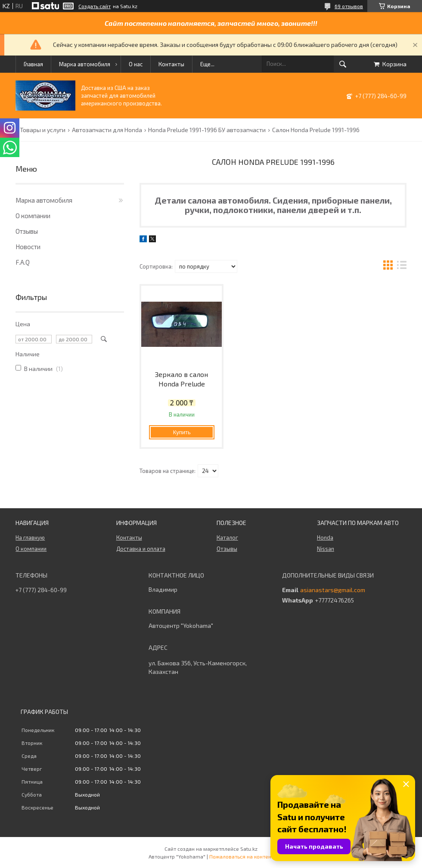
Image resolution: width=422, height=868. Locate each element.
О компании (33, 216)
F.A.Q (23, 262)
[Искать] (343, 64)
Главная (33, 64)
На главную (30, 537)
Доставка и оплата (141, 549)
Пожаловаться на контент (242, 856)
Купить (182, 432)
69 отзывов (349, 6)
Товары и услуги (43, 130)
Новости (28, 247)
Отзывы (27, 231)
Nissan (326, 549)
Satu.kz (249, 849)
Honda (325, 537)
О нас (136, 64)
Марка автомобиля (85, 64)
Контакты (171, 64)
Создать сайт (95, 6)
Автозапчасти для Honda (107, 130)
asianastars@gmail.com (333, 590)
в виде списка (402, 266)
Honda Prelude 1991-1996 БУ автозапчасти (207, 130)
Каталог (227, 537)
